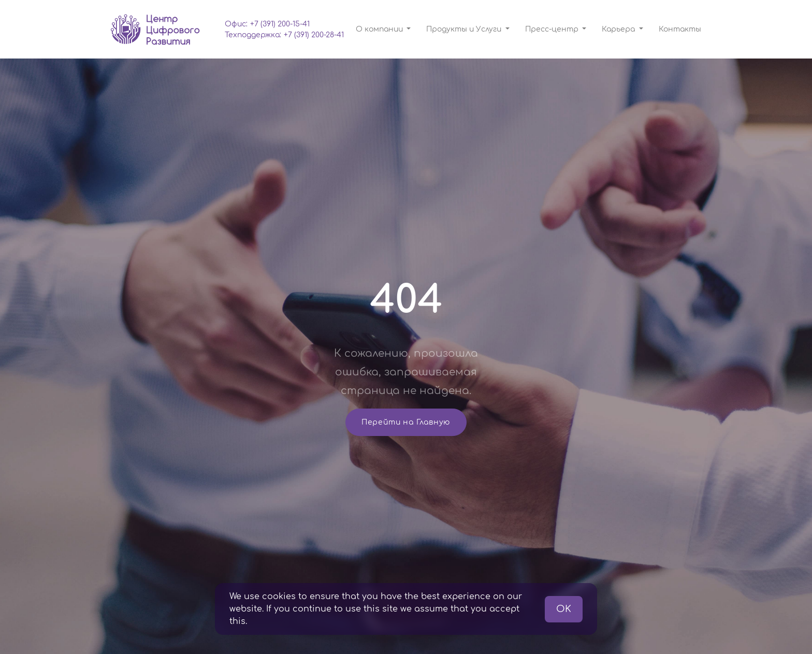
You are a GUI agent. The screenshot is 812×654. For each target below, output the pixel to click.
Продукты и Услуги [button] (465, 29)
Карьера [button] (619, 29)
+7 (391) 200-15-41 (280, 24)
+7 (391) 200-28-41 (314, 35)
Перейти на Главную (406, 422)
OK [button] (564, 609)
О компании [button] (380, 29)
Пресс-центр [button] (553, 29)
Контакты (680, 29)
